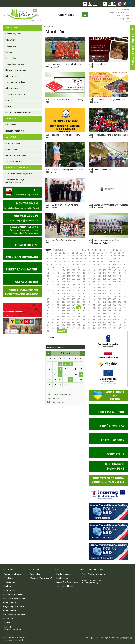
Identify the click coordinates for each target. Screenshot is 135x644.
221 (120, 285)
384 (53, 316)
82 (77, 261)
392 (94, 316)
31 (102, 253)
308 (73, 302)
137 (99, 270)
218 (104, 285)
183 (89, 279)
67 (94, 259)
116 (73, 267)
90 (111, 261)
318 (125, 302)
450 (63, 328)
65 (85, 259)
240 (53, 290)
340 (73, 308)
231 (89, 287)
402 (63, 319)
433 (58, 325)
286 (125, 296)
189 (120, 279)
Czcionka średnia (109, 3)
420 (73, 322)
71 (111, 259)
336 (53, 308)
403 (68, 319)
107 (109, 264)
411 (109, 319)
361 (99, 311)
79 (64, 261)
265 (99, 293)
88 (102, 261)
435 (68, 325)
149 (79, 273)
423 (89, 322)
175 (48, 279)
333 (120, 305)
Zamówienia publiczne (14, 161)
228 (73, 287)
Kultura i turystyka (12, 76)
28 (90, 253)
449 (58, 328)
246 (84, 290)
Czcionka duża (114, 3)
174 (125, 276)
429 (120, 322)
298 (104, 299)
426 (104, 322)
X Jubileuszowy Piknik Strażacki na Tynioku (111, 135)
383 (48, 316)
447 (48, 328)
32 (106, 253)
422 (84, 322)
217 (99, 285)
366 (125, 311)
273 (58, 296)
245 (79, 290)
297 (99, 299)
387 (68, 316)
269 (120, 293)
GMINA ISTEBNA (12, 28)
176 (53, 279)
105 (99, 264)
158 (125, 273)
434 (63, 325)
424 (94, 322)
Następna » (62, 331)
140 (115, 270)
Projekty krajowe (11, 149)
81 (73, 261)
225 (58, 287)
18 (47, 253)
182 (84, 279)
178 (63, 279)
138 (104, 270)
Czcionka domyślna (105, 3)
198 (84, 282)
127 (48, 270)
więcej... (129, 22)
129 (58, 270)
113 (58, 267)
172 (115, 276)
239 (48, 290)
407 (89, 319)
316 (114, 302)
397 (120, 316)
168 (94, 276)
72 (115, 259)
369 (58, 314)
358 (84, 311)
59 (60, 259)
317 (120, 302)
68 (98, 259)
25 (77, 253)
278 (84, 296)
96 (56, 264)
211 (68, 285)
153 (99, 273)
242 (63, 290)
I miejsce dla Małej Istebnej (105, 170)
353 (58, 311)
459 (109, 328)
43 (73, 256)
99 (68, 264)
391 (89, 316)
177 (58, 279)
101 (78, 264)
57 (52, 259)
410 (104, 319)
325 (79, 305)
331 (109, 305)
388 (73, 316)
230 (84, 287)
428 (115, 322)
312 (94, 302)
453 (79, 328)
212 (73, 285)
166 (84, 276)
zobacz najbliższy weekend (58, 394)
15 (117, 250)
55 (123, 256)
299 (109, 299)
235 (109, 287)
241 (58, 290)
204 (115, 282)
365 (120, 311)
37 (47, 256)
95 (52, 264)
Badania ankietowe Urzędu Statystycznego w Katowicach (111, 206)
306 (63, 302)
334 (125, 305)
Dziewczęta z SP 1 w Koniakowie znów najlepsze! (66, 66)
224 (53, 287)
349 (120, 308)
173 (120, 276)
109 (119, 264)
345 (99, 308)
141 (120, 270)
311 (89, 302)
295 (89, 299)
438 (84, 325)
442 (104, 325)
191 (48, 282)
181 (79, 279)
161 (58, 276)
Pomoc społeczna (12, 58)
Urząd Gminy (10, 40)
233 (99, 287)
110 (124, 264)
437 (79, 325)
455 (89, 328)
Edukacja (9, 52)
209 (58, 285)
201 (99, 282)
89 (106, 261)
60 (64, 259)
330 (104, 305)
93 (123, 261)
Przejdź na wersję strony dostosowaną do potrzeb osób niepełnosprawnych (90, 3)
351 (48, 311)
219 (109, 285)
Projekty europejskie (13, 143)
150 (84, 273)
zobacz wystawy (54, 398)
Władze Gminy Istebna (14, 34)
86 (94, 261)
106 (104, 264)
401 (58, 319)
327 (89, 305)
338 (63, 308)
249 (99, 290)
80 (68, 261)
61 (68, 259)
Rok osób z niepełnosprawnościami (18, 112)
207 (48, 285)
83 (81, 261)
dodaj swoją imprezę (56, 402)
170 (104, 276)
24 (73, 253)
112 (53, 267)
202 (104, 282)
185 (99, 279)
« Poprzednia (58, 250)
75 (47, 261)
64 (81, 259)
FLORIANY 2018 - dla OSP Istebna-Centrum (65, 206)
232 (94, 287)
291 (68, 299)
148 (73, 273)
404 (73, 319)
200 (94, 282)
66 (90, 259)
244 (73, 290)
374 (84, 314)
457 (99, 328)
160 (53, 276)
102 (83, 264)
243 (68, 290)
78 (60, 261)
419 (68, 322)
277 (79, 296)
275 (68, 296)
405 (79, 319)
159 (48, 276)
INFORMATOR (11, 119)
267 (109, 293)
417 (58, 322)
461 (120, 328)
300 (115, 299)
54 (119, 256)
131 (68, 270)
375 (89, 314)
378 (104, 314)
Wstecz (52, 337)
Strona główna (85, 3)
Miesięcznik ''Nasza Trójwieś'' (16, 131)
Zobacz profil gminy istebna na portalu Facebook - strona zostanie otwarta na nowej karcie (124, 4)
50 (102, 256)
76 (52, 261)
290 (63, 299)
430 (125, 322)
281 (99, 296)
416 (53, 322)
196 (73, 282)
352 (53, 311)
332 (115, 305)
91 (115, 261)
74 (123, 259)
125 (118, 267)
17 (125, 250)
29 (94, 253)
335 (48, 308)
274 (63, 296)
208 (53, 285)
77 (56, 261)
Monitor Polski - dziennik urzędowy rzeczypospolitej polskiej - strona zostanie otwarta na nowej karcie (22, 206)
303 (48, 302)
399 (48, 319)
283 (109, 296)
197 (79, 282)
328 (94, 305)
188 (115, 279)
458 (104, 328)
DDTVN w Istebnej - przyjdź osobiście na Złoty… (110, 101)
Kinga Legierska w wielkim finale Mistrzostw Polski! (107, 242)
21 (60, 253)
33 (111, 253)
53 (115, 256)
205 (120, 282)
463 (48, 331)
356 (73, 311)
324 (73, 305)
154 (104, 273)
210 (63, 285)
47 (90, 256)
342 (84, 308)
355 (68, 311)
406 (84, 319)
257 (58, 293)
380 (115, 314)
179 (68, 279)
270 (125, 293)
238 (125, 287)
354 (63, 311)
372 (73, 314)
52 (111, 256)
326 (84, 305)
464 (53, 331)
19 (52, 253)
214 (84, 285)
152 (94, 273)
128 (53, 270)
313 (99, 302)
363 (109, 311)
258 (63, 293)
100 (73, 264)
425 (99, 322)
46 (85, 256)
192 (53, 282)
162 (63, 276)
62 (73, 259)
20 (56, 253)
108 (114, 264)
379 (109, 314)
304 (53, 302)
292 (73, 299)
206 (125, 282)
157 (120, 273)
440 (94, 325)
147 (68, 273)
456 (94, 328)
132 (73, 270)
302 (125, 299)
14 (113, 250)
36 (123, 253)
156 (115, 273)
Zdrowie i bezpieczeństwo (15, 64)
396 (115, 316)
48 (94, 256)
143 (48, 273)
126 (124, 267)
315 (109, 302)
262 (84, 293)
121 (98, 267)
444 (115, 325)
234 (104, 287)
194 (63, 282)
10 (96, 250)
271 (48, 296)
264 (94, 293)
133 (79, 270)
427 (109, 322)
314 (104, 302)
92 (119, 261)
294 (84, 299)
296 (94, 299)
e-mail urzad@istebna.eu (123, 18)
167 (89, 276)
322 (63, 305)
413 (120, 319)
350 (125, 308)
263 (89, 293)
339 (68, 308)
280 (94, 296)
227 (68, 287)
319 (48, 305)
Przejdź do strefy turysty (133, 47)
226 (63, 287)
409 (99, 319)
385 (58, 316)
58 (56, 259)
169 (99, 276)
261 (79, 293)
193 (58, 282)
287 (48, 299)
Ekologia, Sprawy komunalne (16, 70)
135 (89, 270)
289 (58, 299)
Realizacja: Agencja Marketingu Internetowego (102, 638)
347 (109, 308)
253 (120, 290)
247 (89, 290)
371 (68, 314)
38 (52, 256)
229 (79, 287)
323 (68, 305)
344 (94, 308)
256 (53, 293)
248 (94, 290)
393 (99, 316)
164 (73, 276)
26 (81, 253)
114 (63, 267)
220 (114, 285)
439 (89, 325)
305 (58, 302)
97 (60, 264)
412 (114, 319)
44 (77, 256)
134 (84, 270)
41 (64, 256)
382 (125, 314)
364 (115, 311)
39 (56, 256)
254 (125, 290)
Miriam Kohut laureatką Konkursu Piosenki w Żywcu (67, 171)
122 (103, 267)
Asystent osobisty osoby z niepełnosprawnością (15, 181)
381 (120, 314)
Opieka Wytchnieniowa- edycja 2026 (19, 174)
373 (79, 314)
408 (94, 319)
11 (100, 250)
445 (120, 325)
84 (85, 261)
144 (53, 273)
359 (89, 311)
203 (109, 282)
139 (109, 270)
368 (53, 314)
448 (53, 328)
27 (85, 253)
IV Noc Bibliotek (100, 64)
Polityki (8, 106)
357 (79, 311)
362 (104, 311)
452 (73, 328)
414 (125, 319)
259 (68, 293)
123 (108, 267)
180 (73, 279)
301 (120, 299)
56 (47, 259)
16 (121, 250)
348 (115, 308)
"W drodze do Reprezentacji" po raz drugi (67, 99)
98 (64, 264)
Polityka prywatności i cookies (14, 640)
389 (79, 316)
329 (99, 305)
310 (84, 302)
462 (125, 328)
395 (109, 316)
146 (63, 273)
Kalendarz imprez (12, 88)
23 (68, 253)
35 (119, 253)
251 (109, 290)
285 (120, 296)
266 (104, 293)
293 (79, 299)
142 (125, 270)
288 (53, 299)
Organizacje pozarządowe (15, 82)
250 (104, 290)
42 (68, 256)
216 (94, 285)
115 (68, 267)
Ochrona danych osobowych (16, 94)
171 (109, 276)
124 (113, 267)
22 (64, 253)
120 (93, 267)
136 (94, 270)
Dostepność (10, 100)
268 (115, 293)
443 (109, 325)
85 (90, 261)
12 (104, 250)
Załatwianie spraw (12, 46)
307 (68, 302)
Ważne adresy (11, 125)
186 (104, 279)
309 (79, 302)
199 (89, 282)
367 (48, 314)
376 (94, 314)
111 (48, 267)
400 (53, 319)
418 (63, 322)
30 (98, 253)
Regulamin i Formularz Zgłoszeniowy (65, 135)
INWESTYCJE (11, 137)
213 (79, 285)
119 (88, 267)
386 (63, 316)
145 (58, 273)
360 (94, 311)
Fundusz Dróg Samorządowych (17, 155)
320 (53, 305)
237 (120, 287)
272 (53, 296)
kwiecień (48, 353)
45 (81, 256)
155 (109, 273)
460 (115, 328)
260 (73, 293)
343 (89, 308)
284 (115, 296)
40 (60, 256)
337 (58, 308)
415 (48, 322)
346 (104, 308)
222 (125, 285)
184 (94, 279)
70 (106, 259)
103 (89, 264)
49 (98, 256)
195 (68, 282)
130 (63, 270)
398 (125, 316)
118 (83, 267)
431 (48, 325)
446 (125, 325)
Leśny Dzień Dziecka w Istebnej (63, 240)
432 (53, 325)
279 (89, 296)
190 (125, 279)
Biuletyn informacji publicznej (22, 192)
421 (79, 322)
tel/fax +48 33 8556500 (124, 15)
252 (115, 290)
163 (68, 276)
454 (84, 328)
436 (73, 325)
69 (102, 259)
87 (98, 261)
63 (77, 259)
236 (115, 287)
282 (104, 296)
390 (84, 316)
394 (104, 316)
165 (79, 276)
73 (119, 259)
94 (47, 264)
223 (48, 287)
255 (48, 293)
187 (109, 279)
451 (68, 328)
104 (94, 264)
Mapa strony (95, 3)
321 (58, 305)
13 (108, 250)
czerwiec (82, 353)
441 (99, 325)
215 (89, 285)
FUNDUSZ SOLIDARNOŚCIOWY (18, 168)
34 (115, 253)
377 (99, 314)
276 (73, 296)
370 (63, 314)
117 (78, 267)
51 (106, 256)
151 (89, 273)
